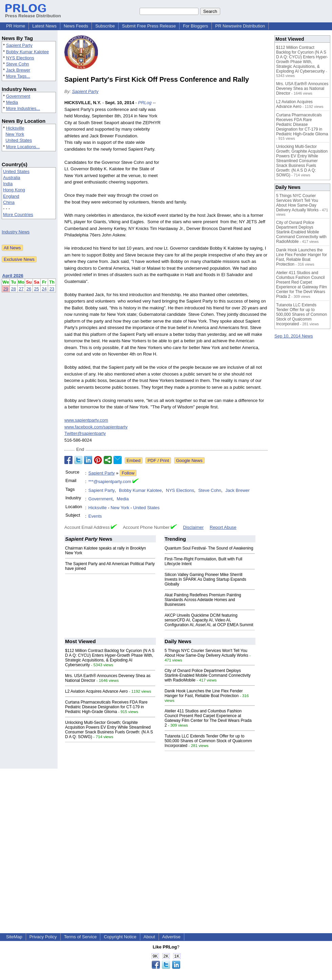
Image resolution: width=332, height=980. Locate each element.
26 (29, 289)
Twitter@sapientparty (85, 433)
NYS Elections (20, 58)
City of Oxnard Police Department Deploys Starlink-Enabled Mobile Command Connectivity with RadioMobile (208, 675)
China (9, 202)
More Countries (18, 215)
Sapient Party (19, 45)
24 (44, 289)
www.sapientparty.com (86, 420)
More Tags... (18, 76)
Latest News (44, 26)
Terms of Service (80, 937)
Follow (128, 473)
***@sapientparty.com (110, 482)
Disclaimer (193, 527)
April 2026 (13, 276)
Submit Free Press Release (149, 26)
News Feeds (76, 26)
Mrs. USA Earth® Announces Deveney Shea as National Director (302, 89)
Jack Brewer (18, 70)
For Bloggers (195, 26)
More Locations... (23, 147)
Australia (12, 178)
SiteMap (14, 937)
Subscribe (105, 26)
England (11, 196)
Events (95, 516)
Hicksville (15, 128)
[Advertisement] (217, 149)
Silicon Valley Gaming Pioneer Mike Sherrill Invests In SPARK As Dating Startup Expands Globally (205, 579)
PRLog (145, 103)
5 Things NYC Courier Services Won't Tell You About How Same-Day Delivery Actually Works (206, 653)
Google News (189, 460)
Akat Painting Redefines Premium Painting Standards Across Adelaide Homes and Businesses (203, 600)
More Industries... (23, 108)
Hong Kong (14, 190)
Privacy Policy (43, 937)
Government (18, 96)
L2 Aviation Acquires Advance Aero (96, 691)
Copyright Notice (120, 937)
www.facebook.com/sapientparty (96, 427)
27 (21, 289)
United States (19, 140)
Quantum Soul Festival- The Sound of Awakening (209, 548)
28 (14, 289)
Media (12, 102)
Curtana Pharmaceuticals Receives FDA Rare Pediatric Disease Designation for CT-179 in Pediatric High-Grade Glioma (106, 707)
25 (37, 289)
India (8, 184)
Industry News (16, 232)
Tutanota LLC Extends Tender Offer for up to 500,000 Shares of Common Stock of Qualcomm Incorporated (208, 741)
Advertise (171, 937)
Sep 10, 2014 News (294, 336)
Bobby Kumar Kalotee (27, 52)
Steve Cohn (18, 64)
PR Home (16, 26)
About (149, 937)
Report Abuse (223, 527)
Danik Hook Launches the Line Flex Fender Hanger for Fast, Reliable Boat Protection (204, 693)
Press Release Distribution (33, 13)
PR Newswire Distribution (240, 26)
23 (52, 289)
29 (6, 289)
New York (15, 134)
